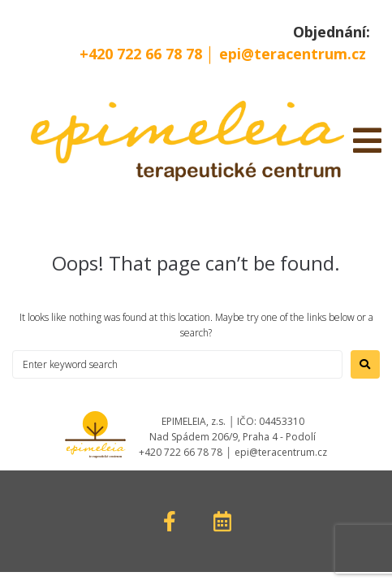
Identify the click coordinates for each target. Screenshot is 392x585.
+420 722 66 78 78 (143, 54)
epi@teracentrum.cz (293, 54)
